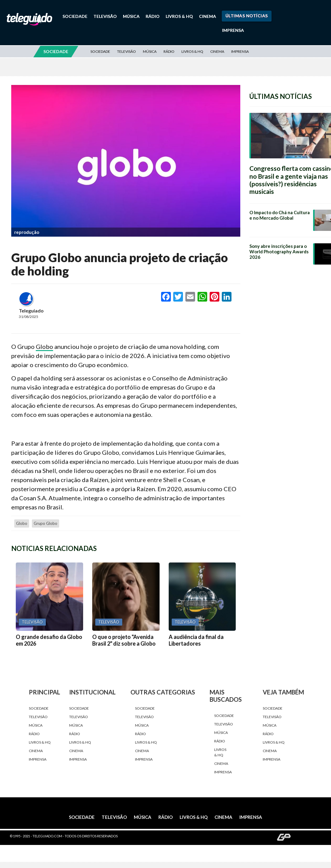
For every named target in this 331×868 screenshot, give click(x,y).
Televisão (105, 16)
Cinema (208, 16)
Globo (44, 346)
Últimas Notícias (247, 16)
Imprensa (233, 30)
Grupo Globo (46, 523)
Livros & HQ (179, 16)
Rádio (153, 16)
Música (131, 16)
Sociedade (75, 16)
